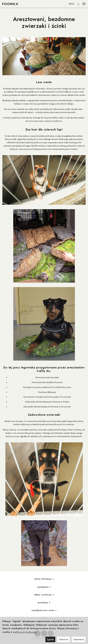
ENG (72, 4)
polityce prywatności (25, 632)
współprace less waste (44, 610)
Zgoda (50, 639)
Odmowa (64, 639)
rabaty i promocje (44, 595)
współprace (44, 587)
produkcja (44, 603)
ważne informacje (44, 579)
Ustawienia (79, 639)
